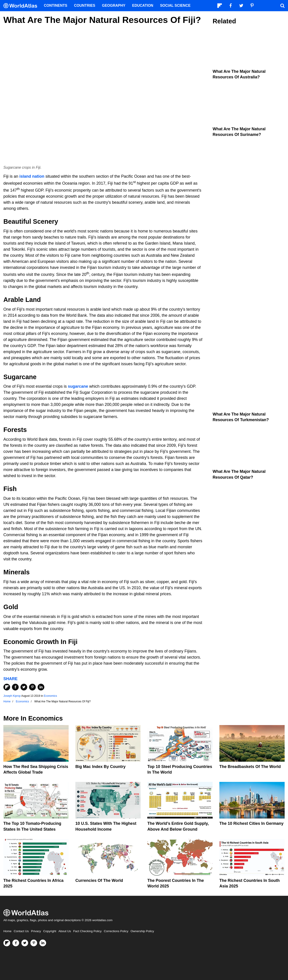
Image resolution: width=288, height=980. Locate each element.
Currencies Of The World (99, 880)
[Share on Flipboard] (7, 687)
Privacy (36, 931)
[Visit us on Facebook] (16, 943)
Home (7, 931)
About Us (65, 931)
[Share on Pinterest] (32, 687)
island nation (32, 176)
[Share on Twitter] (24, 687)
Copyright (50, 931)
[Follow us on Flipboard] (7, 943)
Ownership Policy (142, 931)
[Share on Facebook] (15, 687)
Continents (56, 6)
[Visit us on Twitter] (25, 943)
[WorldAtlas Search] (282, 6)
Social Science (175, 6)
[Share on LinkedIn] (41, 687)
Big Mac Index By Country (100, 767)
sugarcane (78, 386)
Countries (85, 6)
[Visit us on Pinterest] (34, 943)
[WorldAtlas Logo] (22, 6)
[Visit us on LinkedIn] (43, 943)
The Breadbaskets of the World (250, 767)
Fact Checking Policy (87, 931)
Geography (114, 6)
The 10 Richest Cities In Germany (251, 823)
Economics (50, 696)
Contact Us (21, 931)
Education (143, 6)
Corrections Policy (116, 931)
